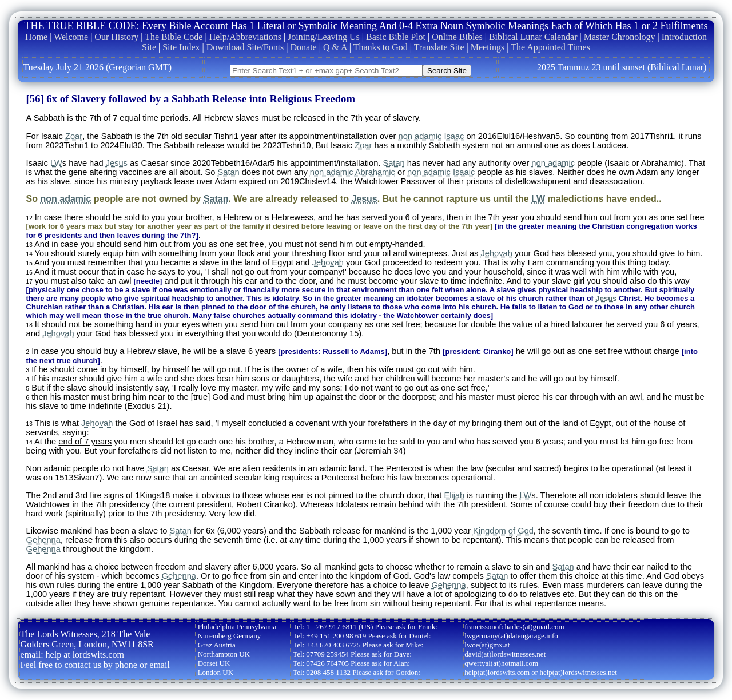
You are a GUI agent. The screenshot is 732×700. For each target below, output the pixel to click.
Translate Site (439, 47)
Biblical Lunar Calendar (533, 37)
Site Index (181, 47)
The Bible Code (174, 37)
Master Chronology (620, 37)
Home (36, 37)
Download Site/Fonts (245, 47)
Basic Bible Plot (396, 37)
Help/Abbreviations (245, 37)
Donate (304, 47)
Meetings (488, 47)
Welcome (71, 37)
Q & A (335, 47)
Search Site (447, 71)
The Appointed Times (550, 47)
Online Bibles (457, 37)
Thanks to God (381, 47)
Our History (116, 37)
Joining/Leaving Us (324, 37)
